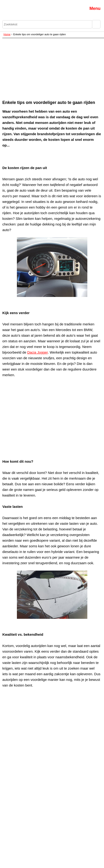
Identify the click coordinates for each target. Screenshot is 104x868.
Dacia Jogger (38, 352)
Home (7, 34)
